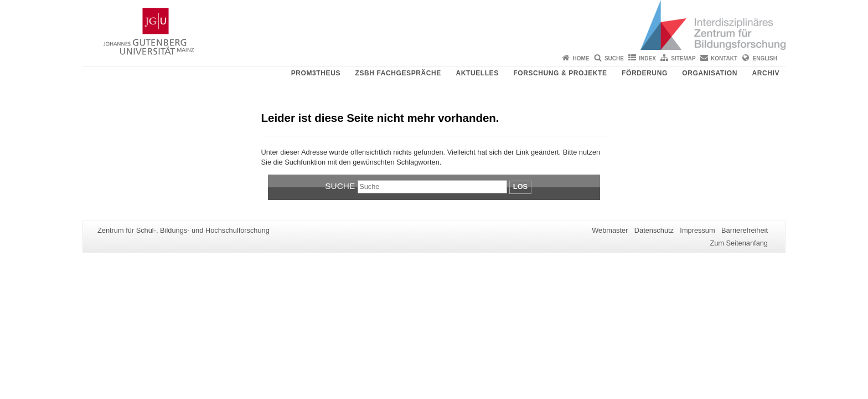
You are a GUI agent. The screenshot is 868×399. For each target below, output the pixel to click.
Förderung (645, 73)
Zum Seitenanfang (739, 243)
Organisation (710, 73)
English (765, 58)
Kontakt (724, 58)
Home (581, 58)
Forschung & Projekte (560, 73)
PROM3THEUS (316, 73)
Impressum (697, 230)
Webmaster (610, 230)
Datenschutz (654, 230)
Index (647, 58)
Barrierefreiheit (745, 230)
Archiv (766, 73)
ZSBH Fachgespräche (398, 73)
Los (520, 186)
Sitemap (683, 58)
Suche (614, 58)
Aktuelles (477, 73)
